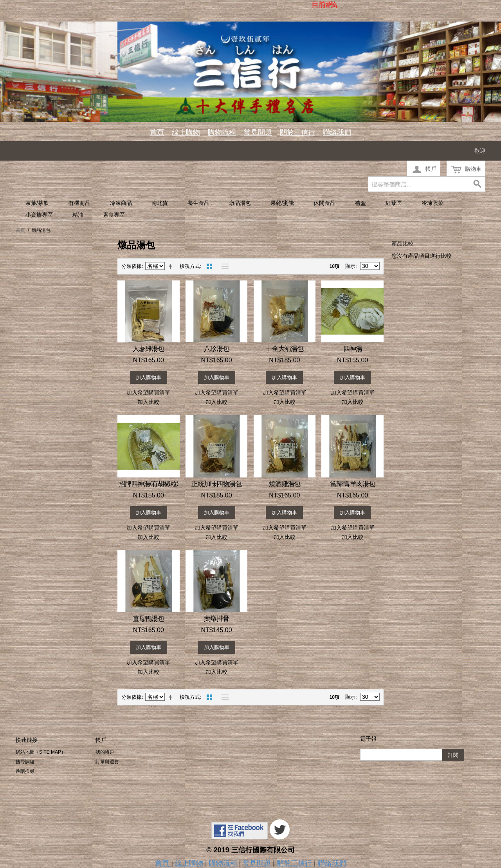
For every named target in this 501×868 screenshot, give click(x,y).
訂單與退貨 (107, 762)
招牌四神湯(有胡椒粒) (148, 484)
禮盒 (360, 203)
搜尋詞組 (25, 762)
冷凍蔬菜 (433, 203)
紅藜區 (394, 203)
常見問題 (258, 132)
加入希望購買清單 (148, 392)
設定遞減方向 (172, 266)
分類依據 (132, 266)
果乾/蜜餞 (282, 203)
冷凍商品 (121, 203)
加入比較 (148, 402)
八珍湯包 (216, 349)
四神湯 (353, 349)
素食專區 (114, 215)
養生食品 (198, 203)
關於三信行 (297, 132)
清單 (223, 266)
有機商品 (79, 203)
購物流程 (222, 132)
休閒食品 (324, 203)
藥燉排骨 (216, 618)
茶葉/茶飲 (37, 203)
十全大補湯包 (285, 349)
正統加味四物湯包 (216, 484)
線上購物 (186, 132)
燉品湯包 (240, 203)
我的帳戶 (105, 752)
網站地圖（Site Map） (41, 752)
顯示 (350, 266)
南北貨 (160, 203)
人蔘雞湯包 (148, 349)
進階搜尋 (25, 771)
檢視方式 (190, 266)
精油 (78, 215)
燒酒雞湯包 (285, 484)
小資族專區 (39, 215)
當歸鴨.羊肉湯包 (352, 484)
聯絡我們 (337, 132)
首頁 (157, 132)
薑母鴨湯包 (148, 618)
